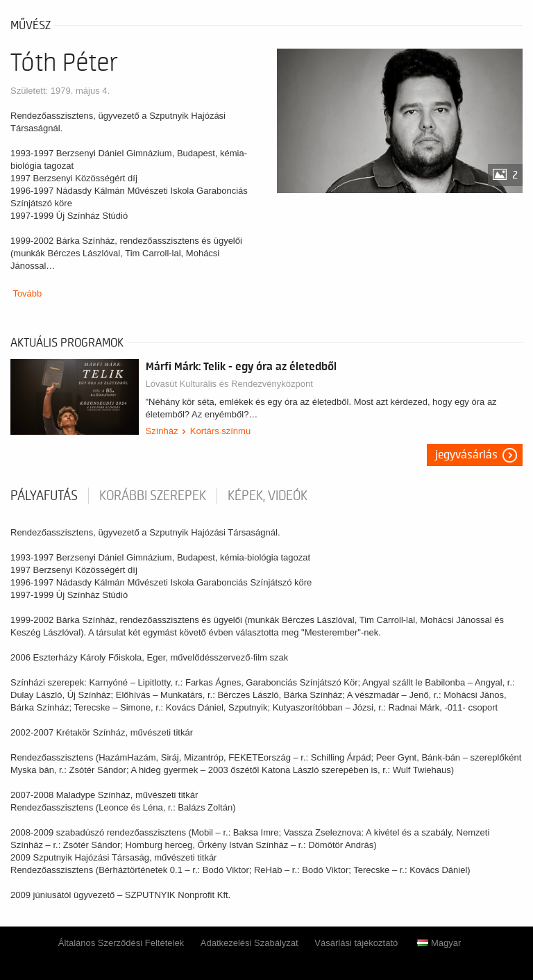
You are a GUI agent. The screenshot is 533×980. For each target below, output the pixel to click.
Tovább (27, 293)
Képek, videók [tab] (268, 496)
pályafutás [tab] (44, 496)
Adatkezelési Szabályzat (249, 943)
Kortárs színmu (220, 431)
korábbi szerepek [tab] (153, 496)
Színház (162, 431)
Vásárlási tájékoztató (356, 943)
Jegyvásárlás (466, 455)
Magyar (439, 943)
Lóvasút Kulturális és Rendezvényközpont (229, 384)
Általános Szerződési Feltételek (121, 943)
